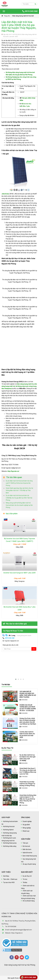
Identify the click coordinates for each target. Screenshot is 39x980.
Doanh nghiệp (27, 821)
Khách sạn (26, 831)
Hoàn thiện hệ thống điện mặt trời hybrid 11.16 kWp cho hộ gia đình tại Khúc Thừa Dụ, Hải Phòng (28, 799)
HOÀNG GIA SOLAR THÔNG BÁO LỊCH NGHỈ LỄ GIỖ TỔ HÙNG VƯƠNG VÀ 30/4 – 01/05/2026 (28, 708)
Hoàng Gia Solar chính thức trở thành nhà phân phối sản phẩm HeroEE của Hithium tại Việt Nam (28, 721)
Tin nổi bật (6, 685)
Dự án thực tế (7, 748)
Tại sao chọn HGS (9, 882)
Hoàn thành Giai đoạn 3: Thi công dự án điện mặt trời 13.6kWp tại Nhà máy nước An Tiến (28, 771)
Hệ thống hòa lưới (9, 826)
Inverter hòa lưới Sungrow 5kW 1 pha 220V (19, 573)
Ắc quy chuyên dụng (29, 864)
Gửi (34, 649)
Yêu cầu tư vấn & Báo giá (15, 624)
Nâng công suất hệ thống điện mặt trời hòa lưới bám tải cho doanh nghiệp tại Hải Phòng (19, 505)
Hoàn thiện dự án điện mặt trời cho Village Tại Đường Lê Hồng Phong (27, 784)
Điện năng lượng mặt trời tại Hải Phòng (20, 966)
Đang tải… (19, 347)
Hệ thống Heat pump (10, 843)
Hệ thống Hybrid (8, 830)
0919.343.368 (30, 11)
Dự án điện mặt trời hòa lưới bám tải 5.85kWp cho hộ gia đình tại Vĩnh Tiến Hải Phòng (19, 498)
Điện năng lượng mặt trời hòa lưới (23, 16)
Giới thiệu (6, 876)
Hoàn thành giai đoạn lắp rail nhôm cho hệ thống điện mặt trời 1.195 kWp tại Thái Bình (19, 490)
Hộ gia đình (26, 825)
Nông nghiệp (27, 828)
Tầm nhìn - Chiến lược (10, 879)
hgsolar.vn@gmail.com (12, 641)
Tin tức (25, 879)
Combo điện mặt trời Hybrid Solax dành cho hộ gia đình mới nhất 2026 (27, 735)
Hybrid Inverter (27, 853)
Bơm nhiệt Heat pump (30, 856)
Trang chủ (6, 16)
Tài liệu (25, 882)
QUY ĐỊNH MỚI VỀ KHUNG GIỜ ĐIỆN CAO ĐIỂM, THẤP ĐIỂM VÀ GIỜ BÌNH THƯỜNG (28, 694)
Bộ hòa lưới (26, 846)
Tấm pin (25, 843)
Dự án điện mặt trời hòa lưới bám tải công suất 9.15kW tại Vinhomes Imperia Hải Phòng (19, 483)
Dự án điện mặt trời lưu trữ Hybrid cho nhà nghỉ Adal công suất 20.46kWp (28, 758)
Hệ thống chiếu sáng (10, 846)
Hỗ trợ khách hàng (29, 901)
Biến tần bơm (27, 849)
